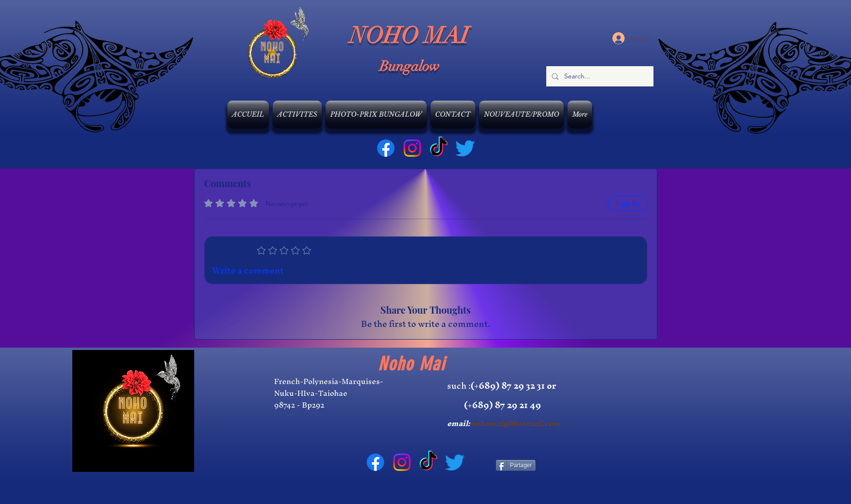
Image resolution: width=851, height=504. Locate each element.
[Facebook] (386, 148)
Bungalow (409, 66)
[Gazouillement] (465, 148)
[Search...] (599, 76)
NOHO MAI (409, 36)
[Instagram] (412, 148)
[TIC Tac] (439, 148)
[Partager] (516, 465)
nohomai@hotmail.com (515, 423)
